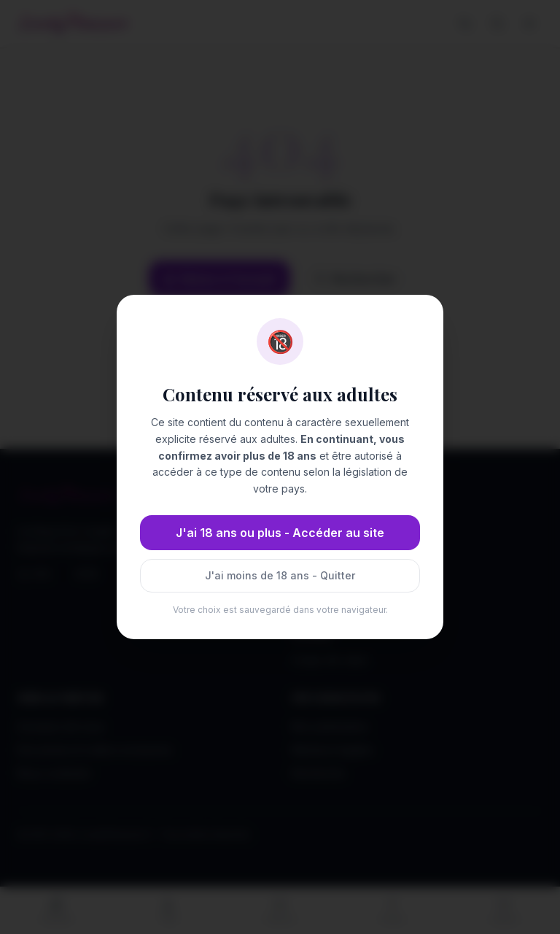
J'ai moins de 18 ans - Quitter (280, 575)
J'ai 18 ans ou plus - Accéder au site (280, 533)
